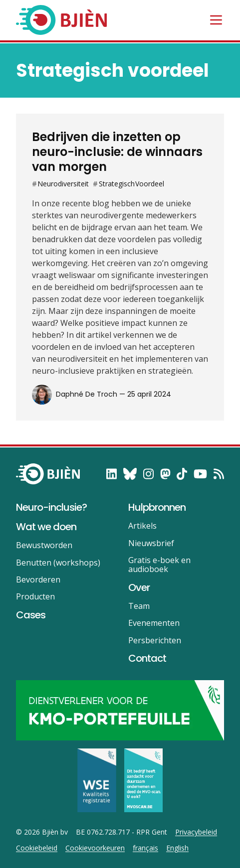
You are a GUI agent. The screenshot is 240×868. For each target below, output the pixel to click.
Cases (31, 615)
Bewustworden (44, 545)
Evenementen (154, 623)
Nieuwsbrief (151, 543)
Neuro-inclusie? (51, 507)
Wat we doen (46, 527)
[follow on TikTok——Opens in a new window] (182, 474)
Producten (35, 596)
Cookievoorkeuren (95, 848)
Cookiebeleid (37, 848)
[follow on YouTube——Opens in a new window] (200, 474)
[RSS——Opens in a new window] (219, 474)
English (177, 848)
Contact (147, 658)
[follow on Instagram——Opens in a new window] (148, 474)
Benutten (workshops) (58, 563)
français (145, 848)
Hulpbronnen (157, 507)
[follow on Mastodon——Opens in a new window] (165, 474)
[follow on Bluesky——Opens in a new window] (130, 474)
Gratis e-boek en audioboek (159, 565)
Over (139, 587)
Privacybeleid (196, 832)
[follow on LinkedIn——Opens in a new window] (112, 474)
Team (139, 606)
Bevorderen (38, 579)
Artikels (142, 526)
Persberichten (155, 640)
